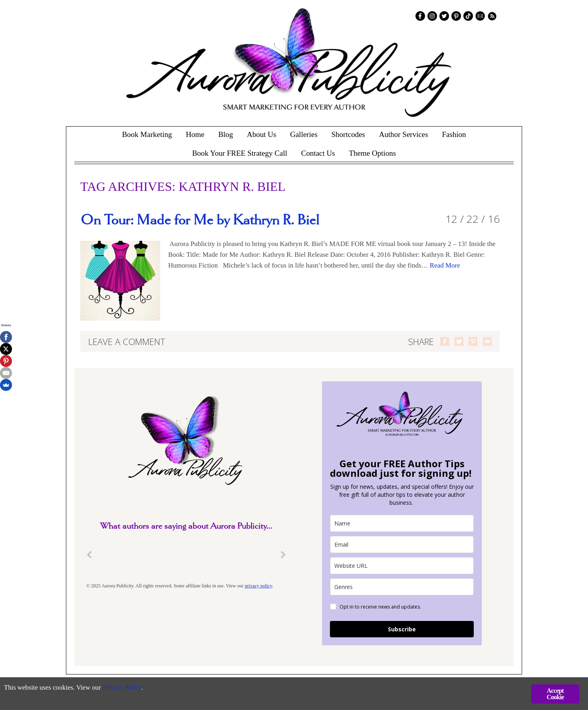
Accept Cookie (555, 694)
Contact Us (318, 153)
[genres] (402, 587)
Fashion (454, 134)
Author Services (404, 134)
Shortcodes (348, 134)
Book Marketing (147, 134)
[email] (402, 544)
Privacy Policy (124, 688)
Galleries (304, 134)
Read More (445, 265)
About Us (261, 134)
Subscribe (402, 629)
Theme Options (372, 153)
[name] (402, 523)
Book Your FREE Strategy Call (240, 153)
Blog (225, 134)
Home (195, 134)
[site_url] (402, 566)
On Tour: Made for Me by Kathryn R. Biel (200, 220)
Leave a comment (127, 341)
